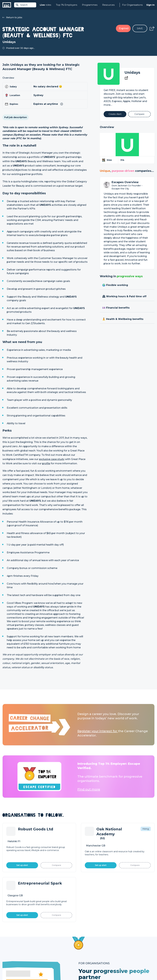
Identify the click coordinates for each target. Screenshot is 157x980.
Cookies (40, 970)
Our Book (122, 950)
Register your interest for (98, 731)
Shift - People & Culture (91, 955)
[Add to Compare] (139, 114)
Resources (108, 5)
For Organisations (132, 5)
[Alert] (115, 114)
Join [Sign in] (43, 939)
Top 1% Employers (67, 5)
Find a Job (46, 945)
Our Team (122, 945)
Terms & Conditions (11, 970)
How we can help (88, 939)
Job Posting (85, 945)
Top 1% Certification (89, 950)
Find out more (89, 789)
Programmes (90, 5)
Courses (45, 950)
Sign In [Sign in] (150, 5)
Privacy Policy (28, 970)
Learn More (94, 868)
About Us (122, 939)
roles (45, 5)
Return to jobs (12, 17)
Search (22, 5)
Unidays (132, 72)
